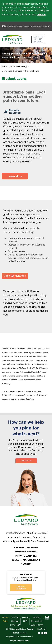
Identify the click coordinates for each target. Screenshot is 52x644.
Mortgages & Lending (12, 71)
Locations (26, 537)
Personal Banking (19, 67)
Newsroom (13, 537)
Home (5, 67)
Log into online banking (38, 39)
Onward (26, 564)
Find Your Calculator (21, 587)
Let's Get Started (15, 276)
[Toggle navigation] (49, 39)
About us (32, 533)
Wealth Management (26, 560)
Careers (42, 533)
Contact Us (26, 461)
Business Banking (26, 552)
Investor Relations (15, 533)
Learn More (15, 176)
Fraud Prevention (40, 541)
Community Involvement (16, 541)
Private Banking (26, 556)
